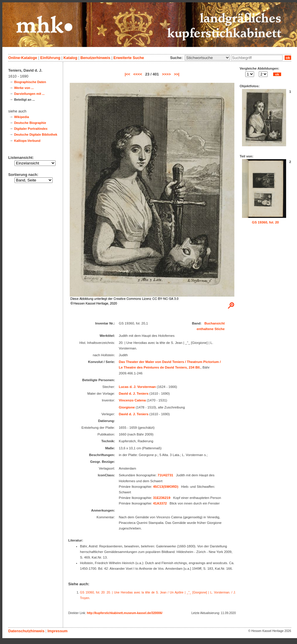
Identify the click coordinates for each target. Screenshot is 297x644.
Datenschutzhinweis (26, 631)
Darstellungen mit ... (29, 94)
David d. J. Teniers (134, 394)
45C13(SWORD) (166, 487)
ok (288, 58)
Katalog (70, 58)
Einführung (50, 58)
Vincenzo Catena (132, 400)
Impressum (57, 631)
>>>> (166, 74)
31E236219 (162, 498)
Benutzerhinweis (95, 58)
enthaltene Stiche (211, 329)
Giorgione (127, 407)
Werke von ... (24, 88)
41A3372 (160, 503)
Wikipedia (22, 117)
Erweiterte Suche (129, 58)
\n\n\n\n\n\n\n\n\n (207, 58)
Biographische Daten (30, 82)
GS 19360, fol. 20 (266, 222)
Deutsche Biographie (30, 123)
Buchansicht (215, 323)
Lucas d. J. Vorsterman (137, 387)
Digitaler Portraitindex (31, 129)
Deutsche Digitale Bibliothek (36, 134)
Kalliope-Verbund (27, 141)
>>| (177, 74)
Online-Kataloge (23, 58)
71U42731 (165, 475)
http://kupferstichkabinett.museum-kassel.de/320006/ (125, 613)
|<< (127, 74)
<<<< (138, 74)
